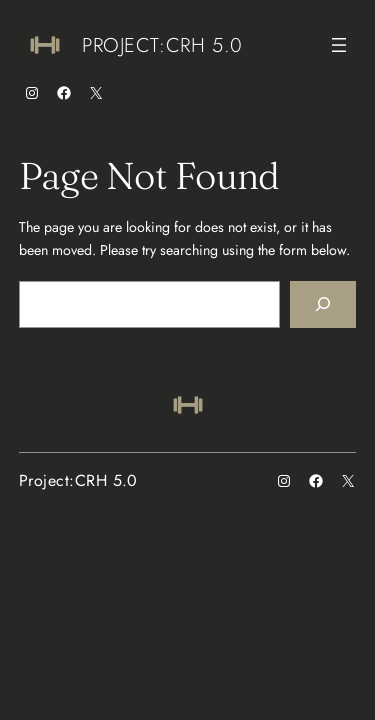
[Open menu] (339, 45)
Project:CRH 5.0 (162, 45)
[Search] (323, 304)
